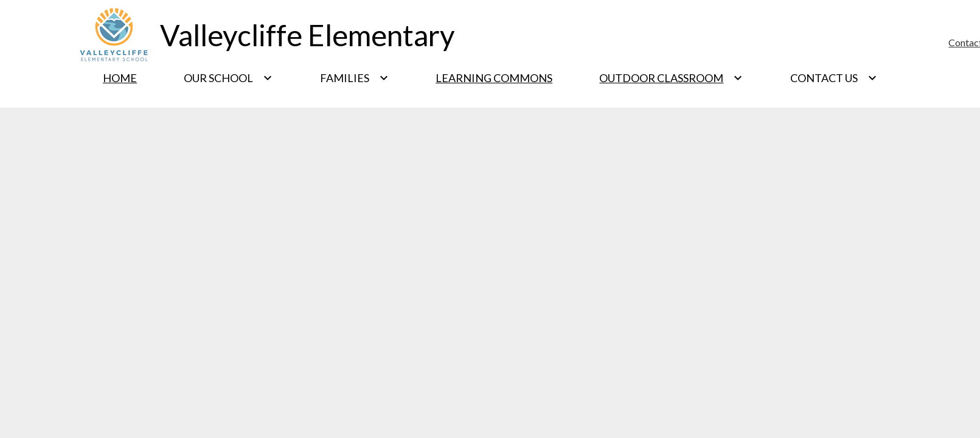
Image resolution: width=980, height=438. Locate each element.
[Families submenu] (354, 78)
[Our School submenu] (228, 78)
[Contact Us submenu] (834, 78)
